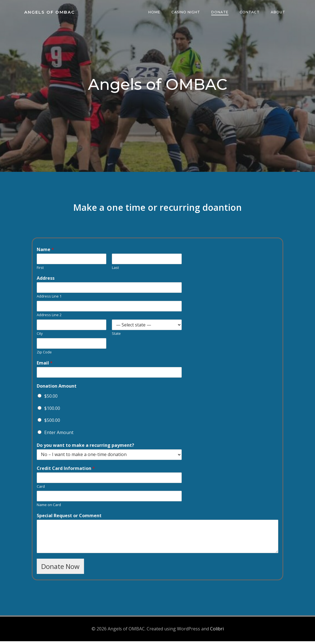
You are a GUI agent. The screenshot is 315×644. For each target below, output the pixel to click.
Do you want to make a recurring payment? (86, 447)
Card (41, 488)
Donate (220, 12)
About (278, 12)
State (117, 335)
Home (155, 12)
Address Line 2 (50, 317)
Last (116, 270)
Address (46, 280)
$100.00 (53, 410)
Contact (250, 12)
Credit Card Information (66, 470)
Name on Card (49, 507)
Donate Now (61, 568)
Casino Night (186, 12)
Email (45, 365)
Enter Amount (59, 434)
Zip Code (45, 354)
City (40, 335)
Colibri (217, 631)
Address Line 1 (50, 298)
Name (46, 252)
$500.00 (53, 422)
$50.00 (51, 398)
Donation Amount (57, 388)
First (41, 270)
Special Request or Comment (70, 518)
